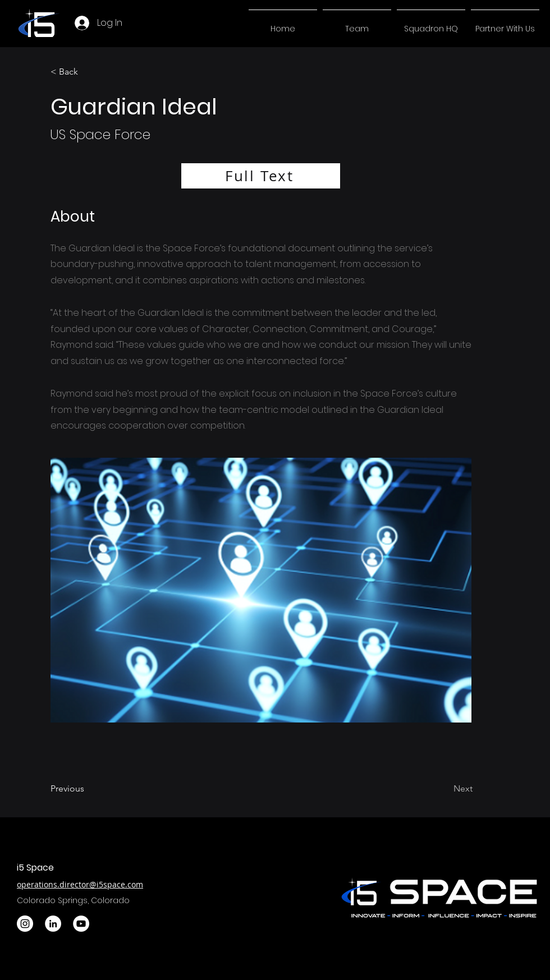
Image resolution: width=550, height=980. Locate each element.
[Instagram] (25, 924)
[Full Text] (261, 176)
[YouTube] (81, 924)
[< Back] (88, 72)
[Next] (444, 789)
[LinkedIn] (53, 924)
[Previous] (88, 789)
